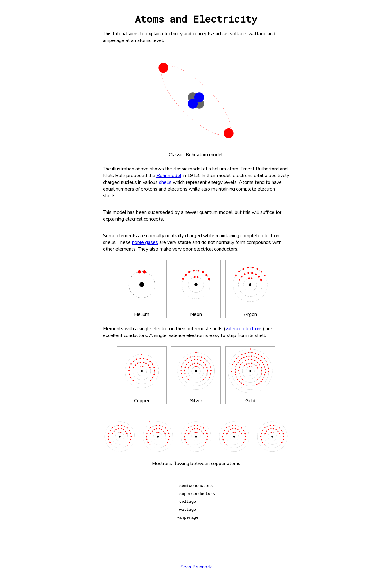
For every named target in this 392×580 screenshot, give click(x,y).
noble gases (145, 242)
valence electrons (244, 329)
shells (165, 182)
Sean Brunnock (196, 567)
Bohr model (169, 176)
